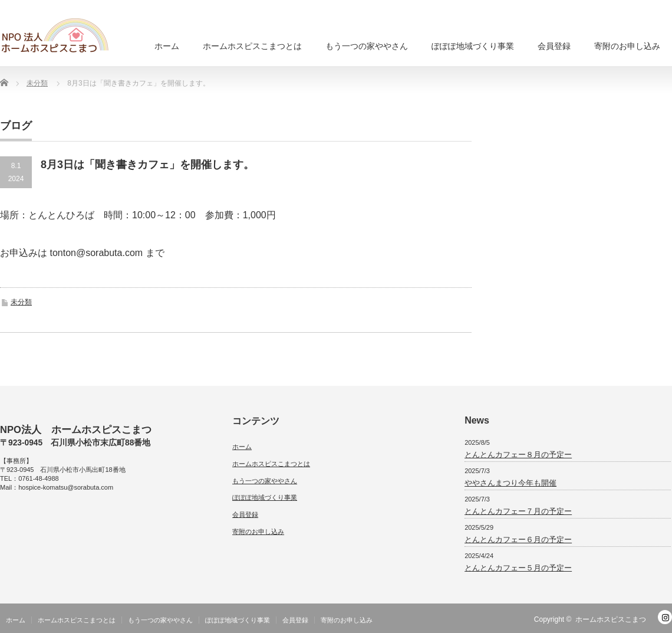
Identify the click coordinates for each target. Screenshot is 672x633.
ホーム (167, 46)
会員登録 (554, 46)
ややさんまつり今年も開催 (510, 483)
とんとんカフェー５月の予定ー (518, 568)
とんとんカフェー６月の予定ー (518, 539)
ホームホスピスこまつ (611, 619)
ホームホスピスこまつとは (252, 46)
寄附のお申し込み (627, 46)
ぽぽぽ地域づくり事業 (473, 46)
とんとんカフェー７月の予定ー (518, 511)
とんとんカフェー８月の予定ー (518, 455)
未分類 (21, 302)
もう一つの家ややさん (367, 46)
